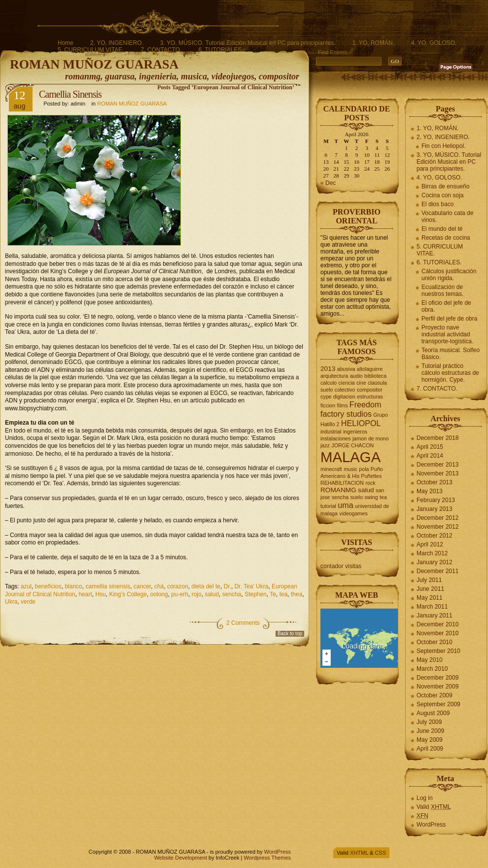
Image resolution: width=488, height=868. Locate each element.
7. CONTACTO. (161, 50)
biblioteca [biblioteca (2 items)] (375, 376)
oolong (159, 594)
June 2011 (430, 589)
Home (66, 43)
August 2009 (433, 713)
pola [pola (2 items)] (364, 469)
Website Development (181, 858)
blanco (73, 586)
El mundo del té (442, 229)
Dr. (227, 586)
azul (26, 586)
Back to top (290, 633)
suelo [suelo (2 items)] (357, 497)
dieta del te (206, 586)
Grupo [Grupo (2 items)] (381, 415)
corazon (178, 586)
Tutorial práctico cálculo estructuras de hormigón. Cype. (450, 373)
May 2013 (430, 491)
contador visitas (341, 566)
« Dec (328, 183)
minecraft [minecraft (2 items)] (331, 469)
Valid (434, 807)
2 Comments (243, 623)
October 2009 (435, 695)
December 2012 (437, 518)
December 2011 (437, 571)
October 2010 (435, 642)
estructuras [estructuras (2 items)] (370, 397)
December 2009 (437, 678)
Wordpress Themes (267, 858)
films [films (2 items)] (343, 405)
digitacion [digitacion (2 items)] (344, 397)
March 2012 (432, 553)
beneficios (48, 586)
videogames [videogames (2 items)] (353, 513)
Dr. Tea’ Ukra (252, 586)
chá (159, 586)
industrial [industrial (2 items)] (331, 432)
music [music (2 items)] (350, 469)
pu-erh (180, 594)
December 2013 (437, 465)
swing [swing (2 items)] (371, 497)
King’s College (128, 594)
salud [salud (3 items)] (366, 490)
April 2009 (430, 749)
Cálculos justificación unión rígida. (449, 275)
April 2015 (430, 447)
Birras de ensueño (445, 186)
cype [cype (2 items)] (326, 397)
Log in (425, 798)
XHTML (359, 853)
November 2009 (437, 687)
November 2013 (437, 473)
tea (284, 594)
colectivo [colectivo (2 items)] (345, 390)
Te (273, 594)
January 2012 (435, 562)
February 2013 (436, 500)
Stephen (256, 594)
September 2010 (438, 651)
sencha (232, 594)
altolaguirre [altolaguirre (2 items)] (370, 369)
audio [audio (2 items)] (356, 376)
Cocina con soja (442, 195)
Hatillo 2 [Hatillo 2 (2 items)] (330, 424)
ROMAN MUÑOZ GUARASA (94, 64)
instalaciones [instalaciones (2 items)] (336, 438)
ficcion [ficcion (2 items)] (328, 405)
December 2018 (437, 438)
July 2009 (429, 722)
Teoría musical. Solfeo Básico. (451, 354)
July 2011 (429, 580)
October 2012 (435, 536)
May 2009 (430, 740)
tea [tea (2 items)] (383, 497)
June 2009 (430, 731)
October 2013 (435, 482)
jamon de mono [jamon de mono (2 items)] (370, 438)
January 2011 (435, 615)
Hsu (100, 594)
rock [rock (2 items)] (370, 483)
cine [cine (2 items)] (361, 383)
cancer (142, 586)
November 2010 (437, 633)
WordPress (431, 825)
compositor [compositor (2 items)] (370, 390)
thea (296, 594)
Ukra (11, 602)
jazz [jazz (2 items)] (325, 445)
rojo (197, 594)
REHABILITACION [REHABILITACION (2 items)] (342, 483)
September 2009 (438, 704)
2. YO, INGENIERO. (117, 43)
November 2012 (437, 527)
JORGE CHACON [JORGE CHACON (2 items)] (352, 445)
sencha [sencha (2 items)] (340, 497)
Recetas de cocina (446, 238)
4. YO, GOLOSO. (434, 43)
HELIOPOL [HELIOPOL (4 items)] (361, 423)
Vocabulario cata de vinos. (447, 217)
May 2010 (430, 660)
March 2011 (432, 607)
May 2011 (430, 598)
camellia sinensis (108, 586)
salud (212, 594)
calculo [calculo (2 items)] (329, 383)
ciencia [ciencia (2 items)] (347, 383)
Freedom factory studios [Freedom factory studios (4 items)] (351, 409)
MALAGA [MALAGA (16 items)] (350, 457)
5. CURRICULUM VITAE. (91, 50)
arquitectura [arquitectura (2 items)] (334, 376)
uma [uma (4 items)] (345, 505)
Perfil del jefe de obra (449, 319)
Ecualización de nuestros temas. (442, 290)
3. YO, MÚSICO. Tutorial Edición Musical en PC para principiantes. (248, 43)
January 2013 (435, 509)
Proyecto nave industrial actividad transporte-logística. (447, 334)
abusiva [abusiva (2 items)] (346, 369)
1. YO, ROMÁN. (373, 43)
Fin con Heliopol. (443, 146)
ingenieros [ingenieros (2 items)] (355, 432)
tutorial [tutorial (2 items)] (328, 506)
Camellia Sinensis (70, 94)
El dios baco (437, 204)
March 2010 (432, 669)
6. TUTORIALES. (221, 50)
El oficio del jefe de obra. (446, 306)
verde (28, 602)
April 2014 (430, 456)
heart (85, 594)
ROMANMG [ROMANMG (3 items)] (338, 490)
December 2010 (437, 624)
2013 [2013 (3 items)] (328, 369)
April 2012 (430, 544)
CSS (380, 853)
